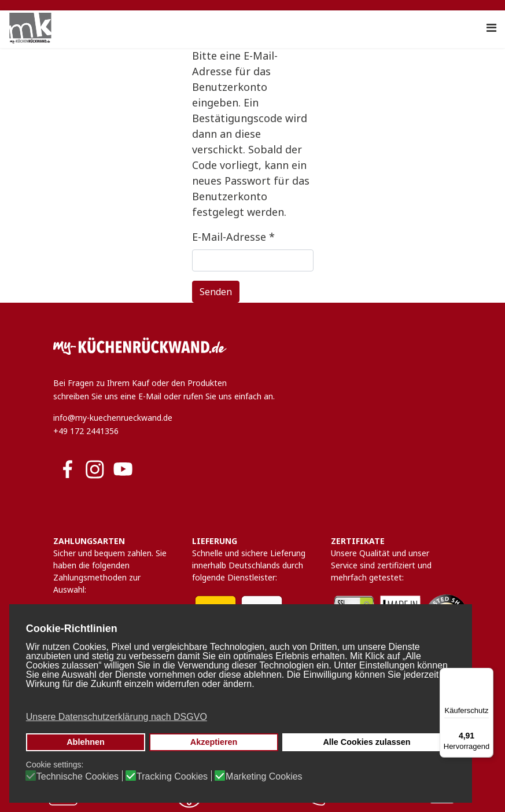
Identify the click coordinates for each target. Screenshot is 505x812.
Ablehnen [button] (86, 742)
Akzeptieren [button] (214, 742)
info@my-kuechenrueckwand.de (113, 418)
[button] (239, 700)
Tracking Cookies (172, 777)
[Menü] (486, 675)
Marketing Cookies (264, 777)
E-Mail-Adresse (233, 237)
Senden (216, 292)
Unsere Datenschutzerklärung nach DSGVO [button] (117, 717)
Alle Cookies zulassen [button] (366, 742)
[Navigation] (491, 28)
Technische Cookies (78, 777)
